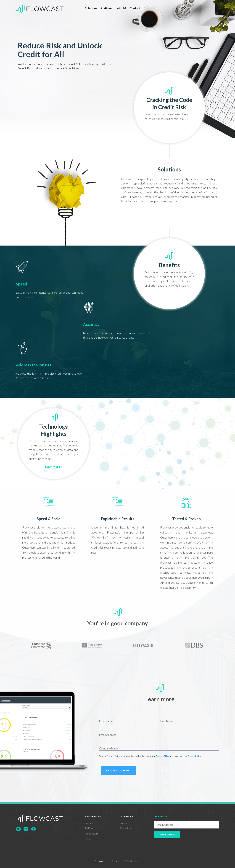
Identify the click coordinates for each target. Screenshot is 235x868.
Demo (88, 839)
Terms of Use (163, 756)
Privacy (115, 861)
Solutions (91, 8)
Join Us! (121, 8)
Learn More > (54, 467)
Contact (135, 8)
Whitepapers (92, 834)
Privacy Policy (194, 756)
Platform (107, 8)
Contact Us (125, 828)
